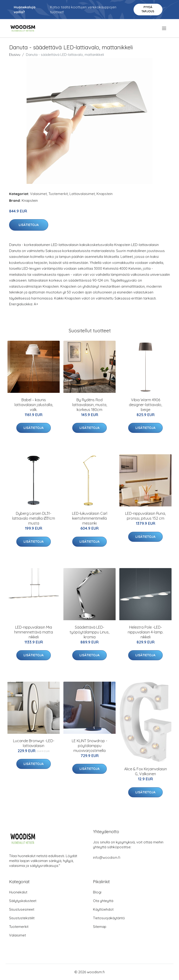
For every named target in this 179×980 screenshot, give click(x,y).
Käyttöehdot (103, 909)
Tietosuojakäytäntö (109, 918)
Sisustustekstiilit (22, 918)
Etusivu (15, 55)
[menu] (164, 28)
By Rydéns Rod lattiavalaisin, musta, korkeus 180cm (90, 405)
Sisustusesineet (22, 909)
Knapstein (105, 194)
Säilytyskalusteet (23, 901)
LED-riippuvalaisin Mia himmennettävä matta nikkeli (34, 632)
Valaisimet (38, 194)
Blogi (97, 892)
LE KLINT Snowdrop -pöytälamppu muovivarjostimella (89, 746)
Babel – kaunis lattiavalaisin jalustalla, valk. (34, 405)
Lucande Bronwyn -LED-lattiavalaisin (34, 743)
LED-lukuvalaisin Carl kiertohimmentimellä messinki (90, 518)
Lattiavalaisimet (82, 194)
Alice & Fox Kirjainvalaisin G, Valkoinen (146, 771)
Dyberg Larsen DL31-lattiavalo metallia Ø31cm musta (34, 518)
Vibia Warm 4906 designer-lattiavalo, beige (145, 405)
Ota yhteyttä (103, 901)
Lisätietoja (29, 225)
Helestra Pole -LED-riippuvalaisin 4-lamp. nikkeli (146, 632)
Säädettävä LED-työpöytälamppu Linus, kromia (89, 632)
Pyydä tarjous (148, 9)
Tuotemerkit (58, 194)
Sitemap (100, 927)
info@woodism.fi (107, 857)
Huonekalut (18, 892)
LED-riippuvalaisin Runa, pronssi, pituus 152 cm (145, 516)
